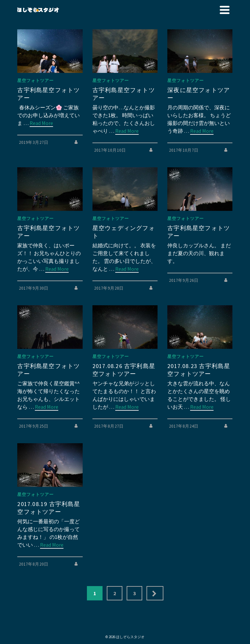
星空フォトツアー (35, 81)
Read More (41, 123)
